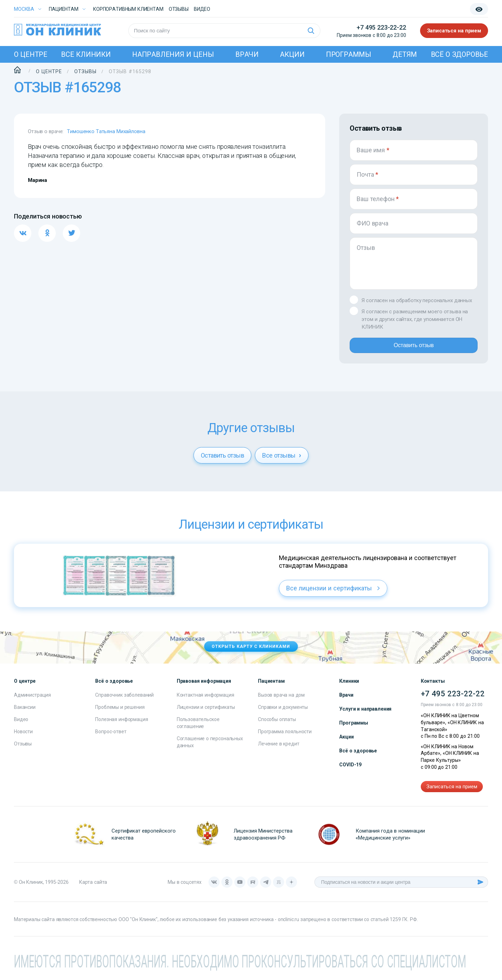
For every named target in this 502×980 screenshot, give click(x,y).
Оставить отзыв (414, 348)
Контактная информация (206, 700)
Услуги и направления (365, 714)
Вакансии (25, 713)
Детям (405, 54)
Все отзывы (282, 461)
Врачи (247, 54)
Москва (24, 9)
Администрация (32, 700)
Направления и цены (173, 54)
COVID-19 (350, 770)
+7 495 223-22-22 (381, 27)
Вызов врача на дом (281, 700)
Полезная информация (121, 725)
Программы (349, 54)
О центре (31, 54)
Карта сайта (93, 888)
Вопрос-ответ (111, 737)
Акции (292, 54)
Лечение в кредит (279, 749)
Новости (23, 737)
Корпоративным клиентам (128, 9)
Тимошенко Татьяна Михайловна (106, 131)
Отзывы (179, 9)
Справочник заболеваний (124, 700)
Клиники (349, 687)
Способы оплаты (277, 725)
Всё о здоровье (459, 54)
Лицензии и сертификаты (206, 713)
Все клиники (86, 54)
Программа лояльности (285, 737)
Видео (21, 725)
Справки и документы (283, 713)
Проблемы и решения (120, 713)
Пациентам (64, 9)
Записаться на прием (454, 31)
